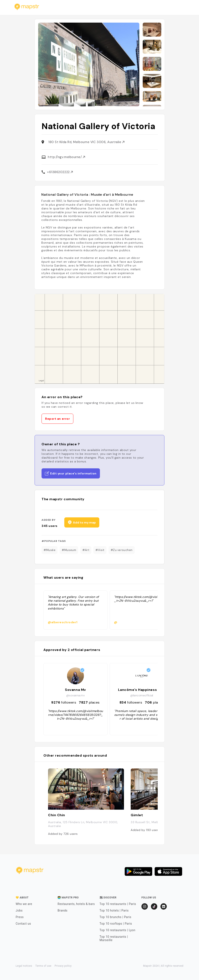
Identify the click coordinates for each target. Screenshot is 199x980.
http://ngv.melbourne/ (66, 157)
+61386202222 (60, 172)
